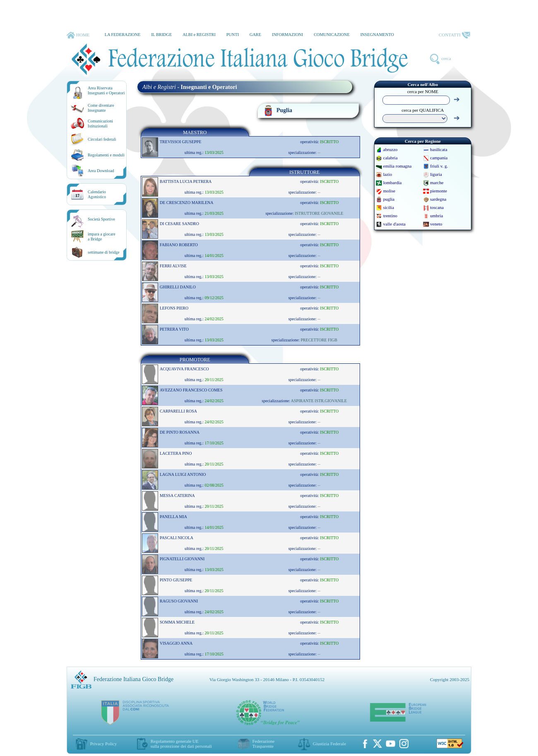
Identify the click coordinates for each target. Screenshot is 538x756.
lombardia (393, 182)
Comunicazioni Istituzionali (100, 124)
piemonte (438, 191)
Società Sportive (101, 219)
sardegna (438, 199)
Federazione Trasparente (264, 744)
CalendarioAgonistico (97, 194)
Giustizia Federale (329, 744)
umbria (436, 216)
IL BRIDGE (161, 35)
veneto (436, 224)
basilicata (439, 149)
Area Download (101, 171)
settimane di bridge (104, 252)
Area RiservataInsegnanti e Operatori (106, 90)
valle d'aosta (394, 224)
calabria (390, 158)
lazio (388, 174)
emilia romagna (397, 166)
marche (437, 182)
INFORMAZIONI (287, 35)
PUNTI (233, 35)
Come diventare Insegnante (101, 108)
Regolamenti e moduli (106, 155)
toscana (437, 207)
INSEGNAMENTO (377, 35)
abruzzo (390, 149)
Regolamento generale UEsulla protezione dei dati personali (181, 744)
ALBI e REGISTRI (199, 35)
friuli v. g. (439, 166)
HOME (78, 35)
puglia (389, 199)
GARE (255, 35)
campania (439, 158)
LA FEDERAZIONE (122, 35)
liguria (436, 174)
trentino (390, 216)
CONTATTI (454, 35)
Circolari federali (102, 139)
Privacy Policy (103, 744)
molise (389, 191)
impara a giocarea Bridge (102, 236)
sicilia (389, 207)
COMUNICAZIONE (332, 35)
